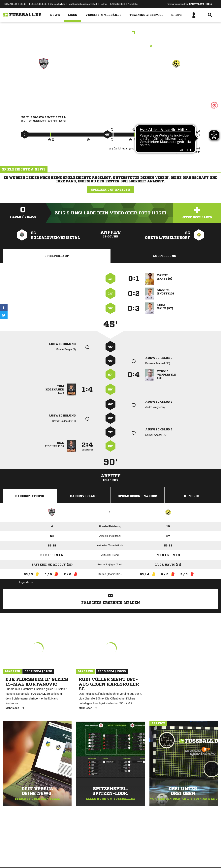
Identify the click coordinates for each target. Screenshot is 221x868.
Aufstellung (164, 256)
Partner (104, 4)
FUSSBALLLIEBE (38, 4)
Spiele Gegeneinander (137, 496)
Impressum (8, 859)
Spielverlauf (57, 256)
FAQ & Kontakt (118, 4)
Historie (191, 496)
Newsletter (133, 4)
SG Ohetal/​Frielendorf (176, 83)
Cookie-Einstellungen (119, 859)
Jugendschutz (74, 859)
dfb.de (23, 4)
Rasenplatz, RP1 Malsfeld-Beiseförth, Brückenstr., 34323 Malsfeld (111, 46)
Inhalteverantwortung (95, 859)
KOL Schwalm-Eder (111, 33)
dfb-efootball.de (57, 4)
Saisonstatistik (30, 496)
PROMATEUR (10, 4)
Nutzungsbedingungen (53, 859)
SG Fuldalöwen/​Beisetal (44, 83)
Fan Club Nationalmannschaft (82, 4)
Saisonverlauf (84, 496)
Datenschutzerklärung (28, 859)
